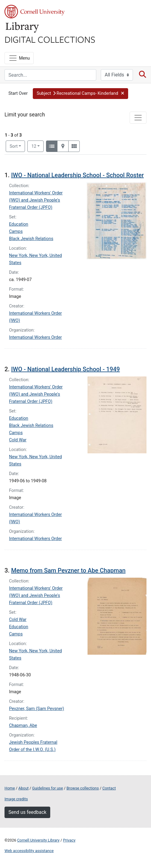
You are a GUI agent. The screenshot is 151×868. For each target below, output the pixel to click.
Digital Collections (50, 39)
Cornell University (35, 12)
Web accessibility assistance (29, 851)
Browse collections (83, 788)
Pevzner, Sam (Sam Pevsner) (37, 709)
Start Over (18, 93)
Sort (14, 146)
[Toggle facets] (138, 118)
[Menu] (19, 58)
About (23, 788)
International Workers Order (35, 337)
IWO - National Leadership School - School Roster (77, 175)
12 (37, 146)
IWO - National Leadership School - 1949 (66, 369)
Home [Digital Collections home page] (10, 788)
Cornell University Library (38, 840)
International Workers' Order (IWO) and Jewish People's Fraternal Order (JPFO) (36, 200)
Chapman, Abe (23, 726)
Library (23, 28)
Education (19, 224)
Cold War (18, 440)
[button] (80, 94)
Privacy (69, 840)
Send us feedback (27, 812)
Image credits (16, 799)
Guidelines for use (48, 788)
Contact (109, 788)
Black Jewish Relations (31, 239)
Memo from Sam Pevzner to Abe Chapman (68, 570)
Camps (16, 232)
